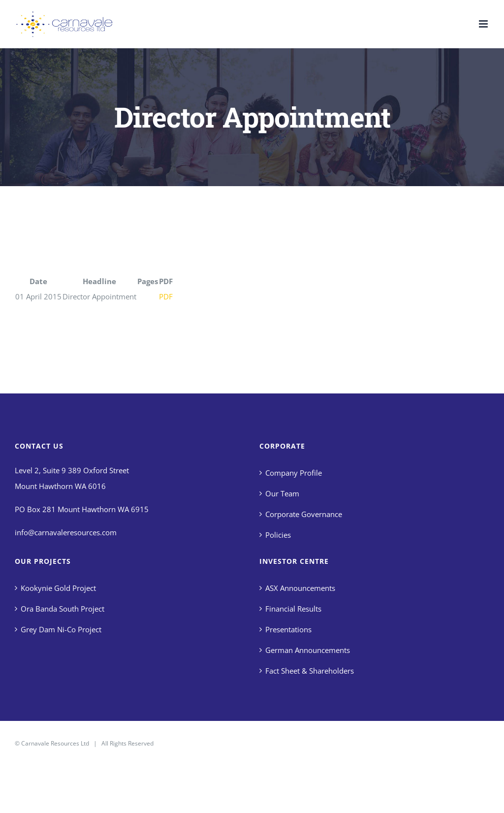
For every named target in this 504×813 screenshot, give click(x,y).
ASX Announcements (300, 588)
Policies (278, 535)
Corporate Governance (304, 514)
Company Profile (294, 473)
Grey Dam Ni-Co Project (61, 629)
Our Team (282, 493)
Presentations (288, 629)
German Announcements (308, 650)
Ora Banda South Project (63, 609)
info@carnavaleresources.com (66, 532)
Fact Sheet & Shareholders (310, 671)
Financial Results (293, 609)
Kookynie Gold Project (58, 588)
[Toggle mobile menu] (484, 24)
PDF (166, 296)
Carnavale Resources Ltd (55, 743)
